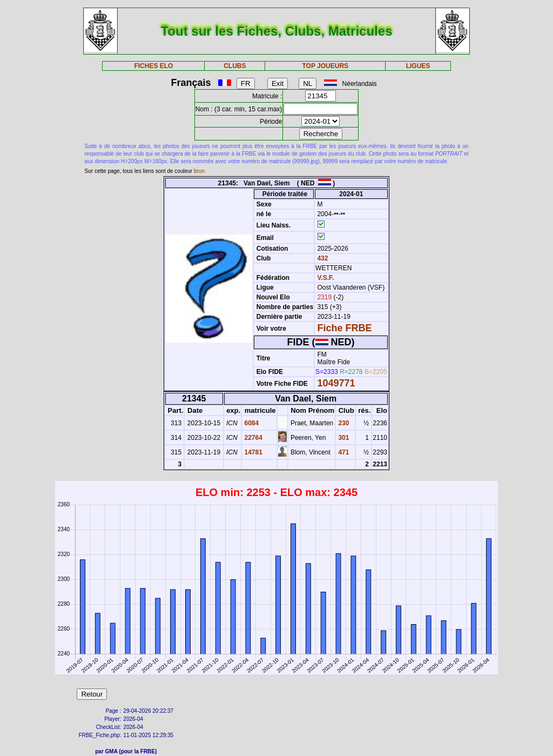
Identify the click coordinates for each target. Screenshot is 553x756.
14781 (252, 452)
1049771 (336, 383)
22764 (252, 438)
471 (343, 452)
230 (343, 423)
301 (343, 438)
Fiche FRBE (344, 328)
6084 (251, 423)
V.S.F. (325, 278)
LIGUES (418, 66)
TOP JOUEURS (326, 66)
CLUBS (235, 66)
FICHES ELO (153, 66)
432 (322, 258)
